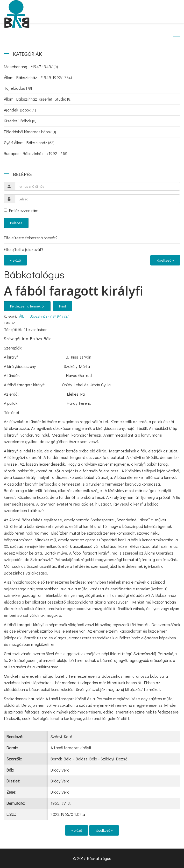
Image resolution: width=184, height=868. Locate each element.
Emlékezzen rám (21, 210)
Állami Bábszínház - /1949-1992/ (38, 77)
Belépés (16, 223)
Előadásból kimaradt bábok (30, 132)
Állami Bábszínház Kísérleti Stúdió (38, 99)
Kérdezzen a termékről (27, 306)
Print (63, 306)
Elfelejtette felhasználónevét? (31, 238)
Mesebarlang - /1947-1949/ (31, 66)
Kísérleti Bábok (20, 121)
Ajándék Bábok (20, 110)
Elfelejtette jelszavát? (24, 249)
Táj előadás (18, 88)
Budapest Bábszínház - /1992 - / (36, 153)
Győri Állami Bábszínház (29, 142)
